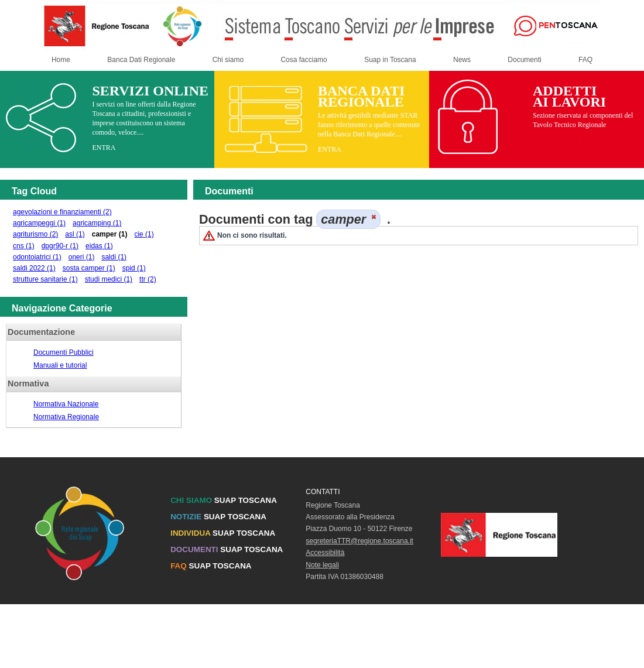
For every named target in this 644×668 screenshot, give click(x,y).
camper (110, 234)
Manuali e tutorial (60, 365)
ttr (148, 279)
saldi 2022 (34, 268)
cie (144, 234)
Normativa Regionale (66, 417)
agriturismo (35, 234)
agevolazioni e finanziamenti (62, 212)
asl (75, 234)
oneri (82, 257)
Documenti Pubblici (64, 352)
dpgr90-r (60, 246)
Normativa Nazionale (66, 404)
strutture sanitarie (45, 279)
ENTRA (104, 148)
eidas (99, 246)
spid (134, 268)
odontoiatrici (37, 257)
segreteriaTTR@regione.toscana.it (359, 541)
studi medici (109, 279)
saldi (114, 257)
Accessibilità (325, 553)
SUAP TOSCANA (224, 500)
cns (24, 246)
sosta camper (89, 268)
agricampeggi (39, 223)
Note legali (322, 565)
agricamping (97, 223)
